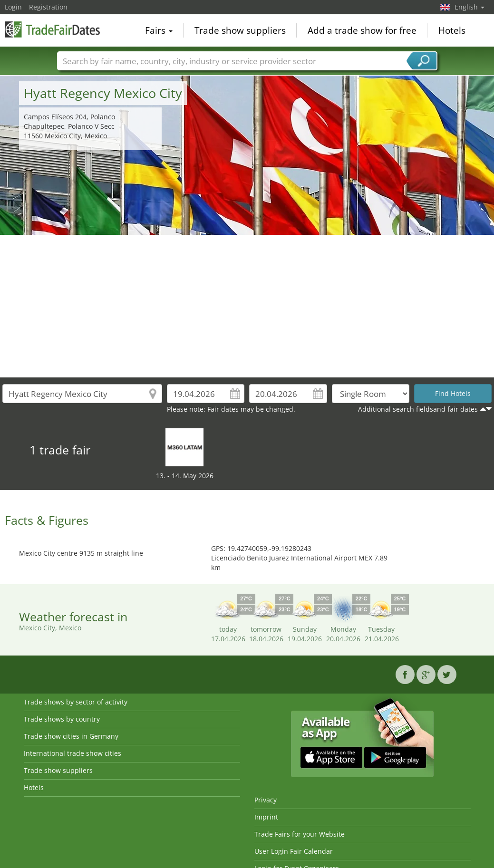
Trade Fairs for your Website (300, 834)
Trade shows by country (62, 719)
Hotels (452, 30)
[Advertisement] (247, 306)
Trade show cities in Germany (71, 736)
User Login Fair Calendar (294, 851)
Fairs (159, 30)
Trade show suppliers (240, 30)
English (470, 7)
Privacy (266, 800)
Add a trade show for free (362, 30)
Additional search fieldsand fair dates (418, 409)
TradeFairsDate (52, 29)
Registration (48, 7)
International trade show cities (73, 753)
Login (13, 7)
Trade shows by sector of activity (76, 702)
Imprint (266, 817)
